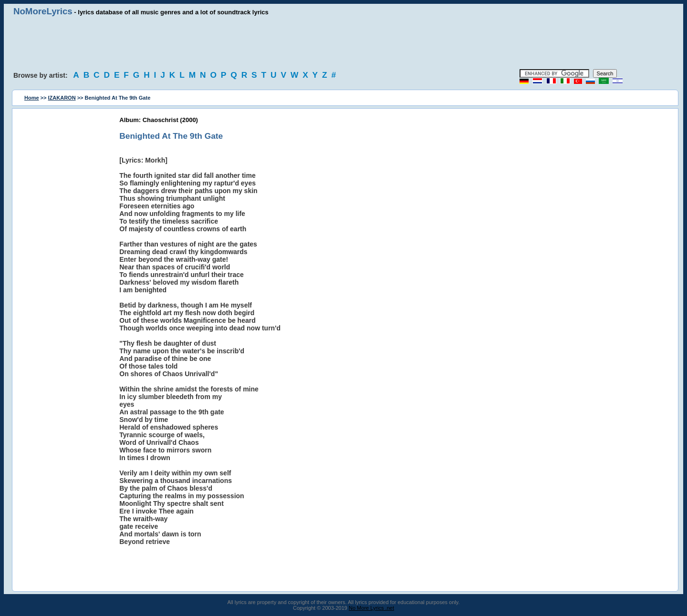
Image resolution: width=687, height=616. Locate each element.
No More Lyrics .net (371, 608)
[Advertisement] (343, 43)
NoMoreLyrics (43, 11)
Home (32, 98)
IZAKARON (62, 98)
